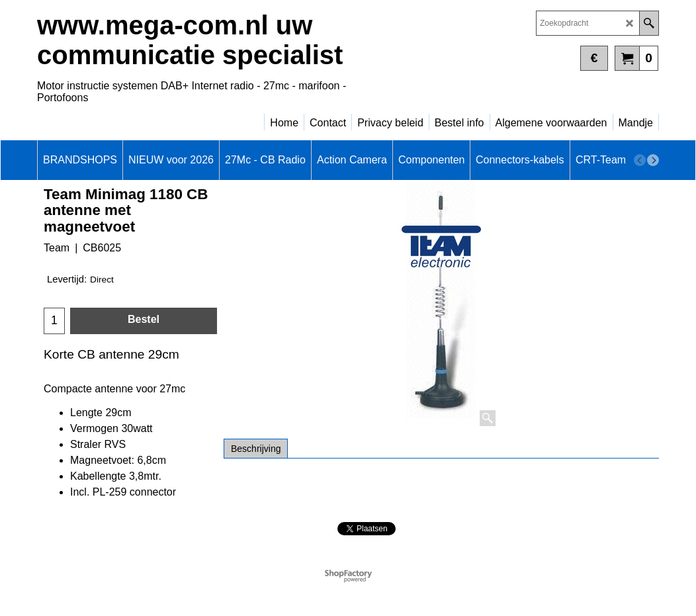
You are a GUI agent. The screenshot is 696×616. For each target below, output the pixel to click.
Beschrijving (256, 449)
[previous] (640, 160)
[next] (653, 160)
